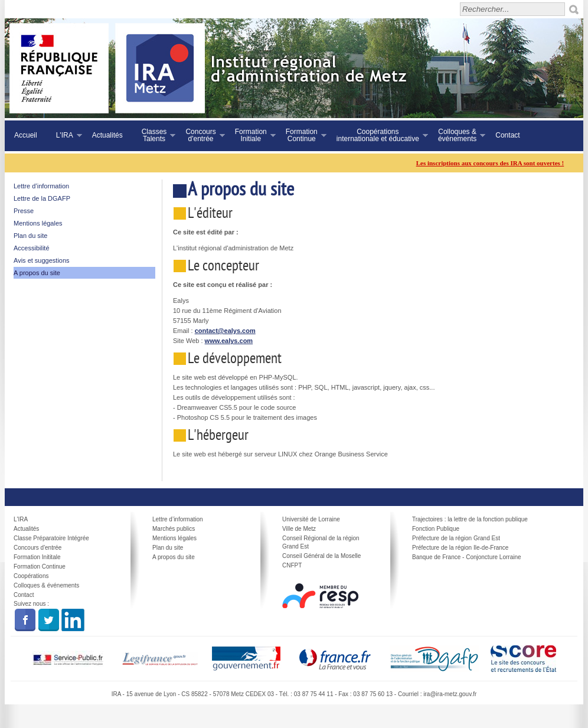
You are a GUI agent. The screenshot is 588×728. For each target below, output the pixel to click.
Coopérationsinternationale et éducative (378, 135)
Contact (507, 135)
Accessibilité (32, 248)
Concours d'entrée (37, 548)
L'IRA (64, 136)
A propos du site (37, 273)
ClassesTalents (154, 135)
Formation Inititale (37, 557)
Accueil (26, 135)
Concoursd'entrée (200, 135)
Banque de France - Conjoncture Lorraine (467, 557)
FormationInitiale (251, 135)
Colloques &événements (457, 135)
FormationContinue (301, 135)
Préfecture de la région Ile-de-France (460, 548)
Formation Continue (40, 567)
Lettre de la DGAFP (42, 198)
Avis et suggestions (42, 260)
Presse (24, 211)
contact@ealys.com (225, 331)
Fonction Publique (436, 529)
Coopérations (31, 576)
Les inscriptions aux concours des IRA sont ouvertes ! (495, 163)
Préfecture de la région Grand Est (456, 538)
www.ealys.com (229, 341)
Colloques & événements (46, 585)
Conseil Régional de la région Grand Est (321, 542)
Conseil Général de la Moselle (321, 556)
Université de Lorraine (311, 519)
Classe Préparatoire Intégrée (51, 538)
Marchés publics (174, 529)
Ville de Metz (299, 529)
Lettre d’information (41, 186)
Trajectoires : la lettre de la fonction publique (470, 519)
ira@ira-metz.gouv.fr (450, 694)
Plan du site (30, 236)
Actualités (107, 135)
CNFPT (292, 565)
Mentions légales (38, 223)
